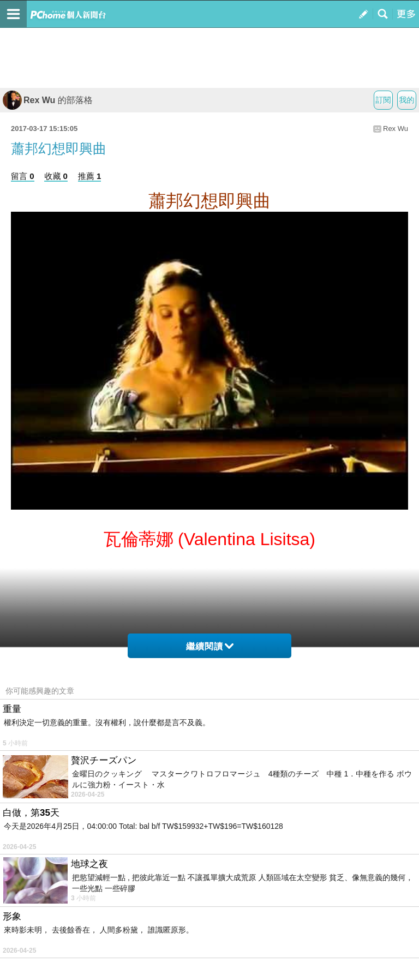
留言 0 (23, 176)
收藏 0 (56, 176)
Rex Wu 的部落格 (48, 100)
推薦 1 (90, 176)
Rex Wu (396, 129)
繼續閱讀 (210, 646)
